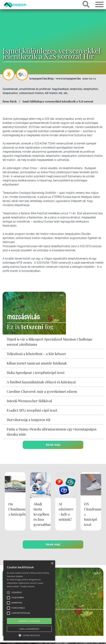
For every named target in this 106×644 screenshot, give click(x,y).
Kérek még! (53, 445)
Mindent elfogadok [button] (29, 621)
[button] (29, 635)
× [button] (52, 563)
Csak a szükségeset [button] (29, 629)
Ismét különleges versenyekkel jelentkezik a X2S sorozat (58, 101)
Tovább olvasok (27, 586)
